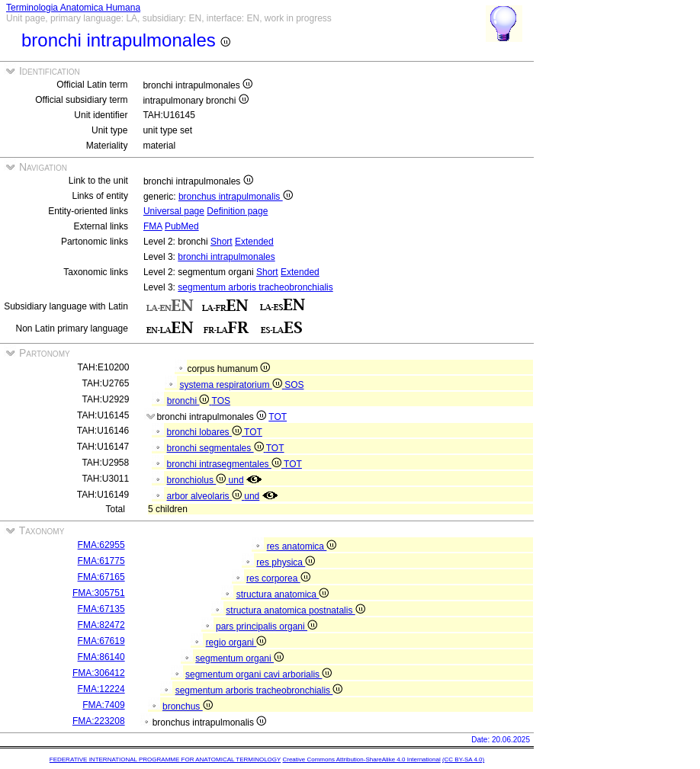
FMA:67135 (101, 609)
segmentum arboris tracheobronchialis (255, 287)
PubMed (182, 226)
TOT (278, 417)
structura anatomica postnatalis (295, 610)
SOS (294, 385)
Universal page (174, 211)
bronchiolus (198, 480)
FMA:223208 (99, 721)
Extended (254, 242)
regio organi (236, 642)
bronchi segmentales (217, 448)
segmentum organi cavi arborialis (258, 674)
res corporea (278, 578)
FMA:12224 (101, 689)
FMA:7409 (103, 705)
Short (222, 242)
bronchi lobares (206, 432)
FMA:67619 (101, 641)
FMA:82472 (101, 625)
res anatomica (302, 546)
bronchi (189, 401)
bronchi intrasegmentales (226, 464)
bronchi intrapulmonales (226, 257)
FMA (153, 226)
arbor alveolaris (206, 496)
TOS (221, 401)
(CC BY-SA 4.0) (463, 759)
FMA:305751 (99, 593)
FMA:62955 (101, 545)
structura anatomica (283, 594)
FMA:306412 (99, 673)
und (236, 480)
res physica (286, 562)
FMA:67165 (101, 577)
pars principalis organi (267, 626)
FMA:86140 (101, 657)
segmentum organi (239, 658)
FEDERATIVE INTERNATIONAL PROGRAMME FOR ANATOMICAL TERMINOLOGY (165, 759)
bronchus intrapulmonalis (236, 197)
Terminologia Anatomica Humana (73, 8)
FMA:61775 (101, 561)
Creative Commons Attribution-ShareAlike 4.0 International (361, 759)
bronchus (188, 707)
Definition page (237, 211)
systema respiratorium (232, 385)
